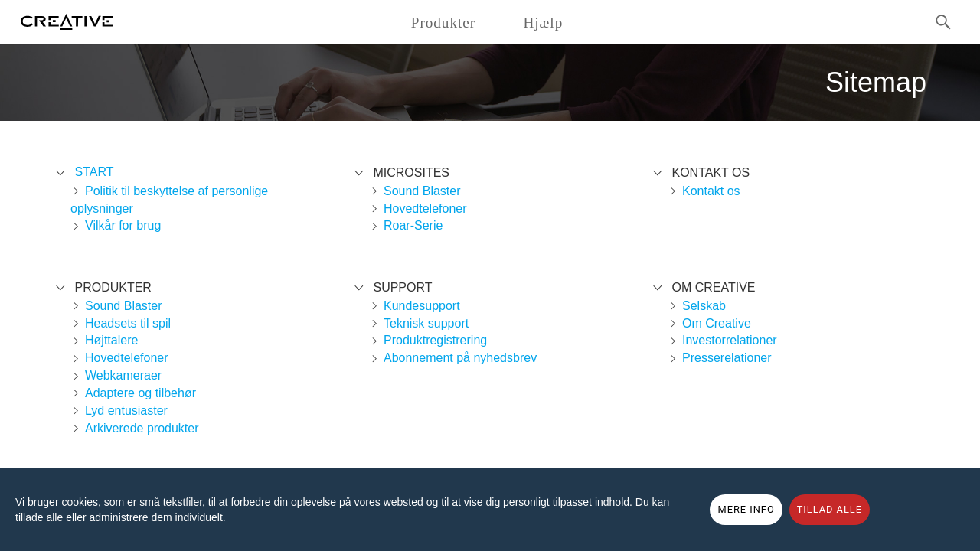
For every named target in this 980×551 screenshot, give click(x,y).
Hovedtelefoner (127, 358)
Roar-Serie (413, 225)
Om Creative (717, 323)
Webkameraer (123, 375)
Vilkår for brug (123, 225)
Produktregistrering (435, 340)
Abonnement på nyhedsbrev (460, 358)
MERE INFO (746, 509)
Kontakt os (711, 191)
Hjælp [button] (543, 23)
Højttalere (111, 340)
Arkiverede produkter (142, 428)
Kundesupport (422, 306)
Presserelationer (727, 358)
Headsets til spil (128, 323)
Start (94, 172)
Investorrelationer (730, 340)
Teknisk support (426, 323)
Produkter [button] (443, 23)
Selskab (704, 306)
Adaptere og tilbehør (140, 393)
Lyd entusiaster (126, 411)
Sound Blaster (124, 306)
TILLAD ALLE (830, 509)
